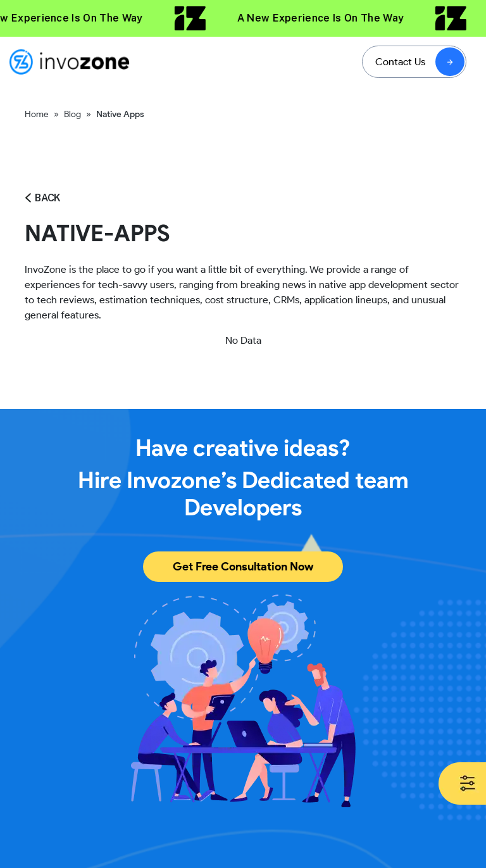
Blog (72, 114)
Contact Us (400, 62)
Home (37, 114)
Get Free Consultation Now (243, 567)
